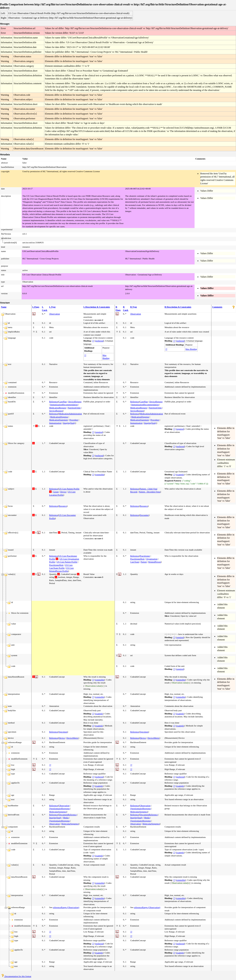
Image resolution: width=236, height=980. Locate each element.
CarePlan (63, 402)
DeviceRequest (75, 402)
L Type (52, 307)
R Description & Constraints (178, 307)
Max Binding (191, 349)
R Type (134, 307)
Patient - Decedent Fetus (150, 492)
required (99, 432)
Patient (144, 562)
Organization (152, 559)
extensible (100, 474)
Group (56, 492)
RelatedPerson (155, 562)
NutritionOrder (74, 408)
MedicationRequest (58, 408)
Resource (63, 506)
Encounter (144, 515)
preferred (99, 341)
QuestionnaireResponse (59, 808)
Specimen (63, 732)
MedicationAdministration (70, 414)
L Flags (36, 307)
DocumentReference (68, 815)
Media (66, 818)
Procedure (74, 420)
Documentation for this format (16, 976)
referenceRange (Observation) (66, 907)
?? (93, 341)
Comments (217, 307)
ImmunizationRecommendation (64, 405)
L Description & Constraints (97, 307)
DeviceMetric (72, 738)
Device (63, 492)
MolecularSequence (58, 812)
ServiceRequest (56, 411)
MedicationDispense (59, 417)
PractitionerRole (56, 565)
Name (4, 307)
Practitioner (145, 556)
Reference (54, 402)
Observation (55, 314)
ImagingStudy (69, 423)
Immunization (55, 423)
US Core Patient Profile (69, 489)
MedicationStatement (59, 420)
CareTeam (135, 562)
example (180, 474)
